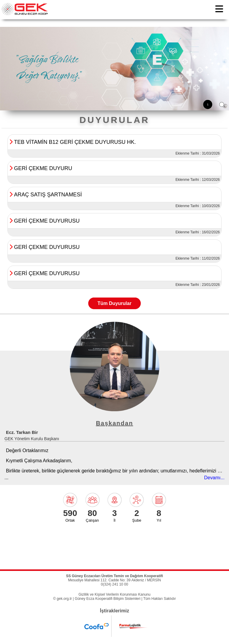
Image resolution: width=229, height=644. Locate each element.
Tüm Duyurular (114, 303)
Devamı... (214, 478)
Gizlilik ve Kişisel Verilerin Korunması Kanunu (114, 594)
